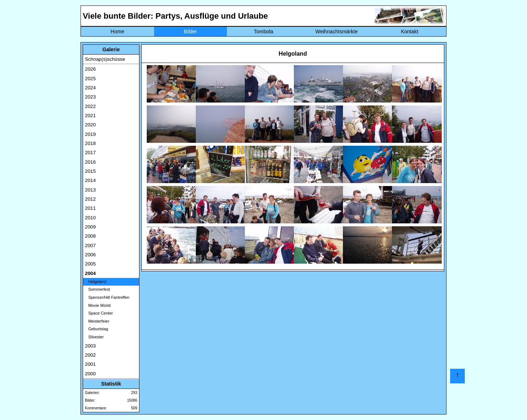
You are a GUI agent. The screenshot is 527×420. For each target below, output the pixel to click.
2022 (90, 106)
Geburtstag (97, 329)
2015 (90, 171)
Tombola (264, 31)
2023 (90, 97)
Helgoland (96, 282)
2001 (90, 364)
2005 (90, 264)
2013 (90, 190)
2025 (90, 79)
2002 (90, 355)
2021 (90, 116)
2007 (90, 246)
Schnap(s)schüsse (105, 59)
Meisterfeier (97, 321)
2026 (90, 69)
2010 (90, 218)
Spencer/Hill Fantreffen (107, 297)
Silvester (94, 337)
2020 (90, 125)
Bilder (190, 31)
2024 (90, 88)
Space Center (99, 313)
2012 (90, 199)
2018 (90, 143)
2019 (90, 134)
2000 (90, 374)
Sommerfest (97, 289)
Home (117, 31)
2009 (90, 227)
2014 (90, 180)
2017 (90, 153)
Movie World (98, 305)
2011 (90, 208)
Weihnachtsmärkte (337, 31)
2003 (90, 346)
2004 (90, 273)
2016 (90, 162)
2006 (90, 255)
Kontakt (409, 31)
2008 (90, 236)
